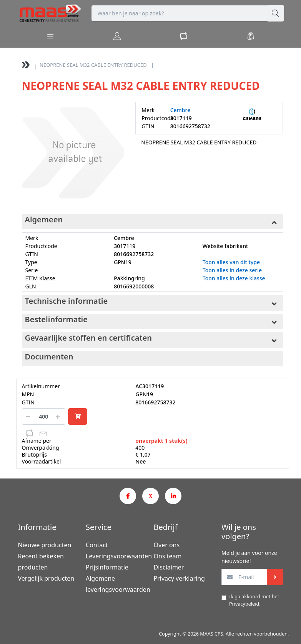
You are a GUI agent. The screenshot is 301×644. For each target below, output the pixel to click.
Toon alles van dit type (231, 262)
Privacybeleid (244, 604)
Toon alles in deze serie (232, 270)
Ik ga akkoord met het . (254, 600)
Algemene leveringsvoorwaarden (117, 584)
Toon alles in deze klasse (234, 278)
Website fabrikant (225, 246)
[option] (73, 153)
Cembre (180, 110)
